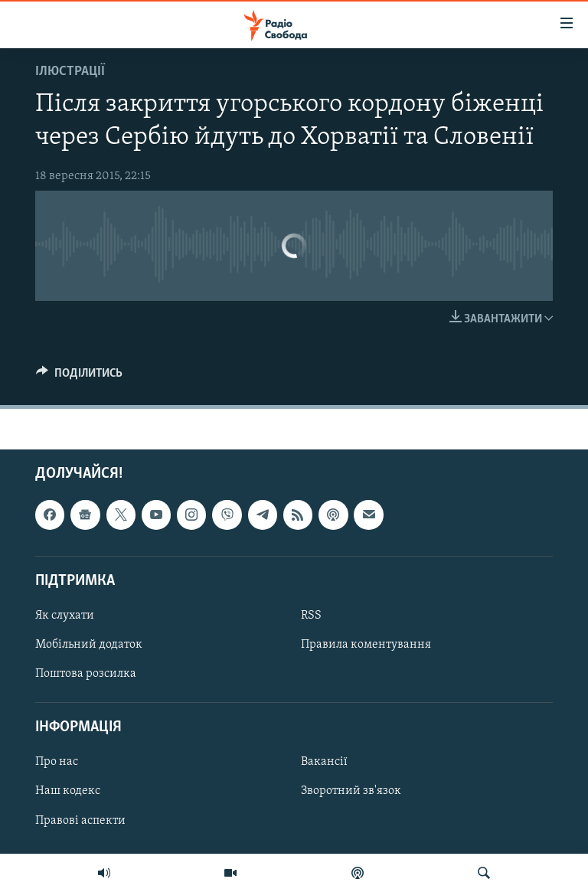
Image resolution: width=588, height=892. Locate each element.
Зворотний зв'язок (351, 792)
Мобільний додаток (89, 645)
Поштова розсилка (86, 674)
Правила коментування (366, 645)
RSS (311, 616)
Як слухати (65, 616)
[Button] (79, 377)
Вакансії (324, 763)
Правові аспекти (80, 821)
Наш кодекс (68, 792)
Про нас (57, 763)
